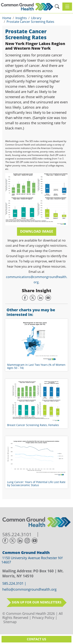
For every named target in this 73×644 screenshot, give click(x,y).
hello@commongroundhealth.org (29, 590)
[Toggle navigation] (67, 7)
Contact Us (36, 639)
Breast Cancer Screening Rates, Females (33, 425)
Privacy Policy (43, 618)
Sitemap (10, 622)
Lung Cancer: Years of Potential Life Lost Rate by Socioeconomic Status (36, 483)
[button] (57, 7)
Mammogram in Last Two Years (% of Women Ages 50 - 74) (36, 366)
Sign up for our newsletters (37, 602)
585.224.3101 (17, 535)
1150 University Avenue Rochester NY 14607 (32, 560)
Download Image (37, 231)
